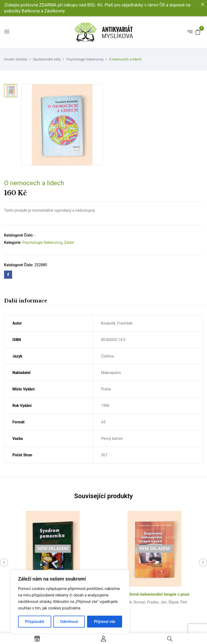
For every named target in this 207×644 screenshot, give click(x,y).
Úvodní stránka (16, 59)
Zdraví (69, 242)
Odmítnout (69, 622)
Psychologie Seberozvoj (85, 59)
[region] (70, 602)
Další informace (26, 301)
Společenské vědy (47, 59)
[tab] (26, 301)
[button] (198, 32)
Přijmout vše (105, 622)
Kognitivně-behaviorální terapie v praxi (154, 594)
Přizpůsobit (35, 622)
